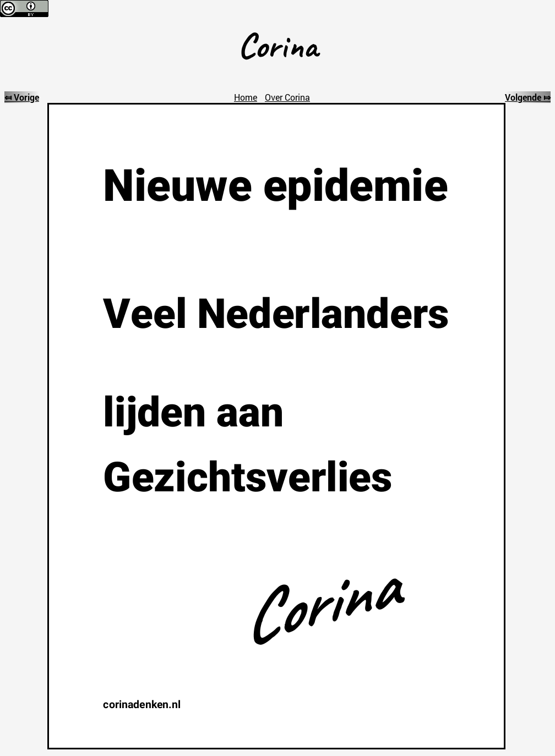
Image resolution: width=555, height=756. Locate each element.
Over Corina (287, 97)
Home (246, 97)
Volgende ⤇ (528, 97)
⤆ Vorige (22, 97)
